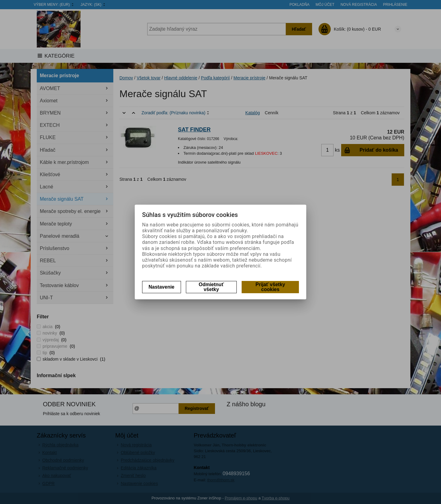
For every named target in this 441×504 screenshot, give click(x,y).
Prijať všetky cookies (270, 287)
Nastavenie (162, 287)
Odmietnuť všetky (211, 287)
